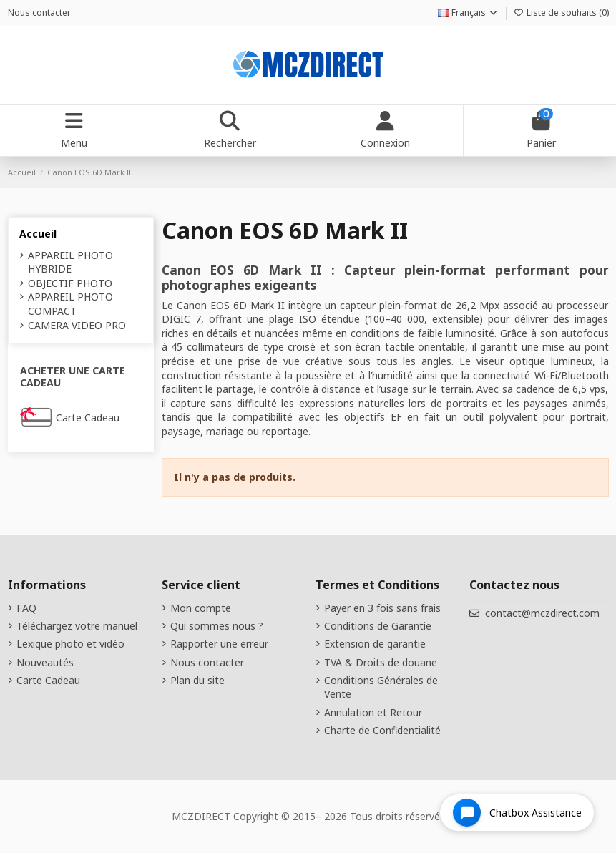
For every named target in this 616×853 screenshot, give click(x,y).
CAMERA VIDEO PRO (77, 325)
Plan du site (197, 680)
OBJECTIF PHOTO (70, 283)
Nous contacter (39, 13)
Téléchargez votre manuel (77, 626)
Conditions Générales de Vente (381, 687)
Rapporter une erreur (219, 644)
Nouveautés (45, 662)
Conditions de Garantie (378, 626)
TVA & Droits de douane (381, 662)
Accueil (38, 234)
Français (468, 13)
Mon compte (201, 608)
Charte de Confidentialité (382, 730)
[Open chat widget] (517, 813)
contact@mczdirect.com (542, 613)
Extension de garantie (375, 644)
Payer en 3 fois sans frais (382, 608)
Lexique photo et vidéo (70, 644)
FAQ (26, 608)
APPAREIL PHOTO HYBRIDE (70, 262)
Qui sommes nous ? (217, 626)
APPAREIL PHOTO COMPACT (70, 304)
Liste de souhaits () (561, 13)
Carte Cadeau (88, 418)
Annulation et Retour (373, 712)
